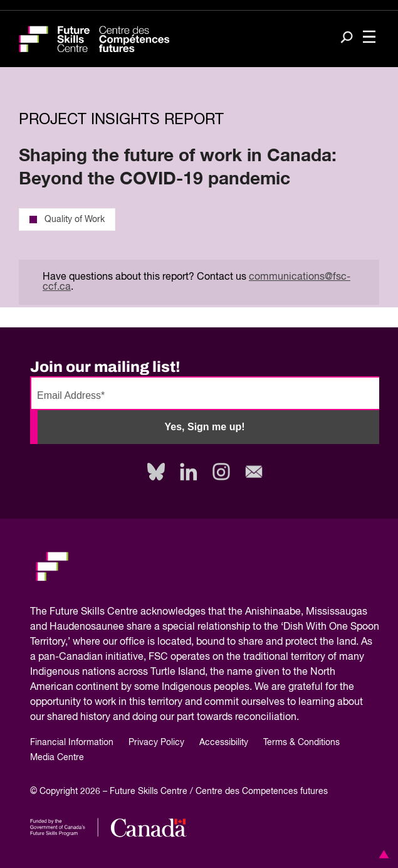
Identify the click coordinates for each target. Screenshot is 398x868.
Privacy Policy (156, 743)
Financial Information (72, 743)
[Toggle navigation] (369, 38)
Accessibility (224, 743)
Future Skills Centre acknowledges (128, 612)
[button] (382, 854)
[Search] (347, 38)
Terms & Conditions (301, 743)
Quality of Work (67, 220)
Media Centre (57, 758)
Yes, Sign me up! (204, 427)
